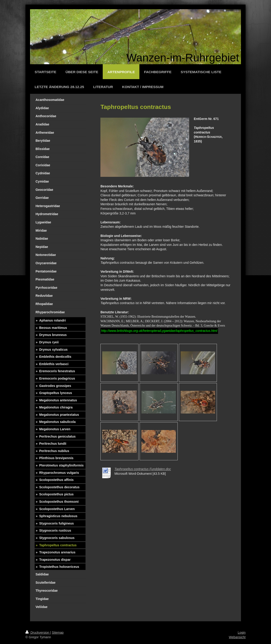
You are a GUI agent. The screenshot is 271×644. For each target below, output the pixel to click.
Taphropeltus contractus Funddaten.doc (143, 469)
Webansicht (237, 637)
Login (242, 633)
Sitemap (58, 633)
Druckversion (38, 633)
